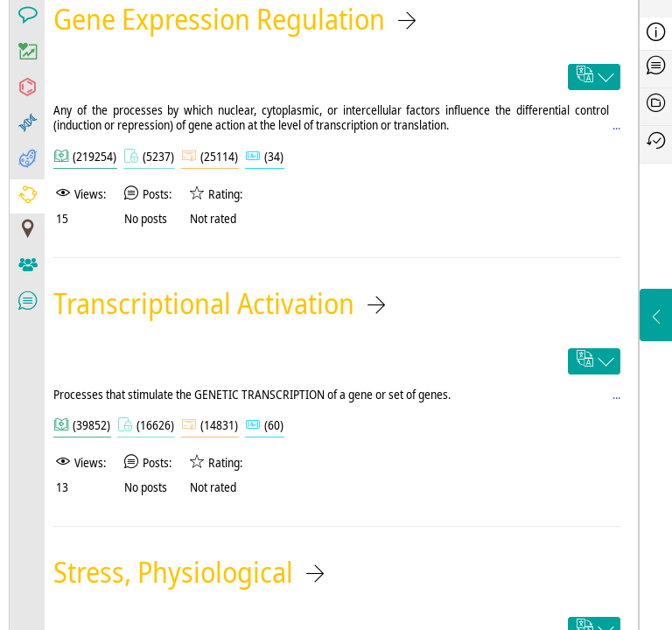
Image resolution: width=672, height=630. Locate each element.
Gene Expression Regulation (219, 19)
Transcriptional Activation (204, 303)
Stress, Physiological (173, 572)
